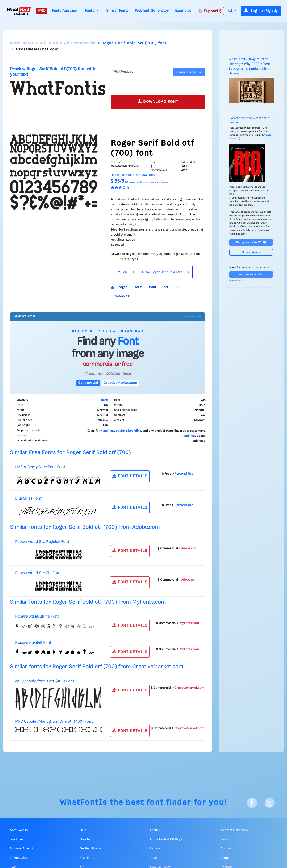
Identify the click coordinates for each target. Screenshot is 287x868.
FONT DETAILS (130, 476)
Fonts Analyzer (64, 11)
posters (121, 431)
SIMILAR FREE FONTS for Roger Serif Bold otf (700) (152, 272)
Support (210, 11)
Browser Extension (23, 849)
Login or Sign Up (261, 11)
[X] (270, 803)
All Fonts (49, 43)
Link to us (16, 839)
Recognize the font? (251, 242)
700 (179, 287)
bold (153, 287)
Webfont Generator (152, 11)
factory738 (122, 296)
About (225, 858)
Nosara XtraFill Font (33, 643)
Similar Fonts (117, 11)
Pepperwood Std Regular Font (42, 542)
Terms (225, 839)
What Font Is (18, 830)
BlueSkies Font (28, 498)
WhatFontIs (22, 43)
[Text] (141, 72)
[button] (232, 11)
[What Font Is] (19, 11)
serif (138, 287)
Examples (183, 11)
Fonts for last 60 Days (166, 839)
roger (123, 287)
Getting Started (91, 849)
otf (166, 287)
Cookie (225, 849)
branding (135, 431)
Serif (104, 400)
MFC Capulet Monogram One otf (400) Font (54, 722)
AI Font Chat (18, 858)
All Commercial (80, 43)
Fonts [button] (90, 11)
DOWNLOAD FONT (158, 101)
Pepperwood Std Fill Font (38, 573)
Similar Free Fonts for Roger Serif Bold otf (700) (70, 453)
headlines (107, 431)
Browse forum (251, 252)
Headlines (188, 436)
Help (83, 830)
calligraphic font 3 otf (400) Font (45, 681)
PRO (42, 11)
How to (85, 839)
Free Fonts (87, 858)
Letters (155, 849)
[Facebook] (252, 803)
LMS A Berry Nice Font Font (40, 467)
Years (154, 858)
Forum (155, 830)
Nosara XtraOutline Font (37, 616)
